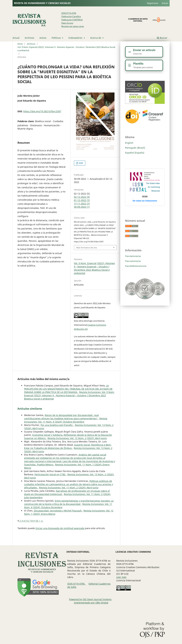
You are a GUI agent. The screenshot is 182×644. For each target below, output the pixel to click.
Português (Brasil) (135, 148)
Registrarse (153, 3)
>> (42, 521)
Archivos (29, 38)
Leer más (121, 577)
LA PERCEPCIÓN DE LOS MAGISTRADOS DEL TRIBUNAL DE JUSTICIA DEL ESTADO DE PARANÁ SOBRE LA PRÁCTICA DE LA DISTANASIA (68, 389)
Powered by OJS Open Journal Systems (90, 599)
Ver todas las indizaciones (145, 201)
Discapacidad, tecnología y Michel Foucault (58, 511)
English (129, 143)
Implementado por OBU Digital (91, 603)
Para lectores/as (133, 256)
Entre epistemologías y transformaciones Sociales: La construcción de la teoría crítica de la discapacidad (69, 502)
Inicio (20, 44)
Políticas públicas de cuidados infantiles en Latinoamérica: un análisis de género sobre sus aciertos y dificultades (69, 484)
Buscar (162, 38)
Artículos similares (30, 409)
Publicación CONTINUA (72, 20)
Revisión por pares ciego (73, 26)
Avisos (43, 38)
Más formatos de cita (87, 248)
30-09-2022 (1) (82, 207)
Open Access (67, 23)
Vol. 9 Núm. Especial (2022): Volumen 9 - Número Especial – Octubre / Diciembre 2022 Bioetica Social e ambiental (66, 49)
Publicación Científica (71, 16)
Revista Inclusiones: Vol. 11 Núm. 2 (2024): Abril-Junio (69, 488)
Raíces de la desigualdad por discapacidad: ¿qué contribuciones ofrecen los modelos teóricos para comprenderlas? (61, 417)
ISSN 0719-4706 (69, 13)
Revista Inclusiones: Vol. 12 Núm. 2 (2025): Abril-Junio (77, 438)
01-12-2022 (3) (82, 200)
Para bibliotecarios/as (136, 266)
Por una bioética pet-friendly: (57, 425)
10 (37, 521)
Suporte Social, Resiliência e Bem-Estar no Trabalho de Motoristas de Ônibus (68, 446)
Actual (16, 38)
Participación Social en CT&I (50, 474)
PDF (81, 163)
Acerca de (96, 38)
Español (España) (135, 153)
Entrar (165, 3)
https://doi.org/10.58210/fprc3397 (42, 111)
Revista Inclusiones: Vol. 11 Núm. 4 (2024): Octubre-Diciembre (66, 420)
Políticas (57, 38)
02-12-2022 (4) (82, 197)
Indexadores (76, 38)
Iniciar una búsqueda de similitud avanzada (60, 528)
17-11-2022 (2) (82, 204)
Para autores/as (133, 261)
